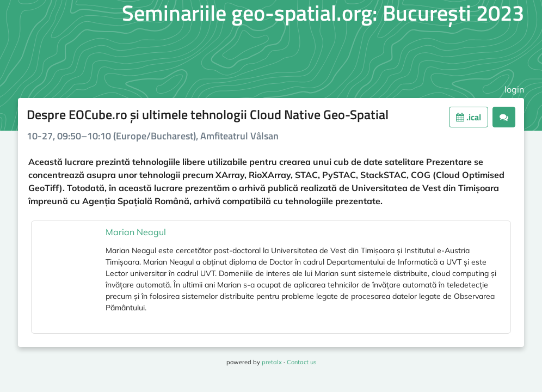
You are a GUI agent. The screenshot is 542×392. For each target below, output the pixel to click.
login (514, 89)
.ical (469, 117)
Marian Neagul (136, 232)
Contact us (301, 362)
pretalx (272, 362)
